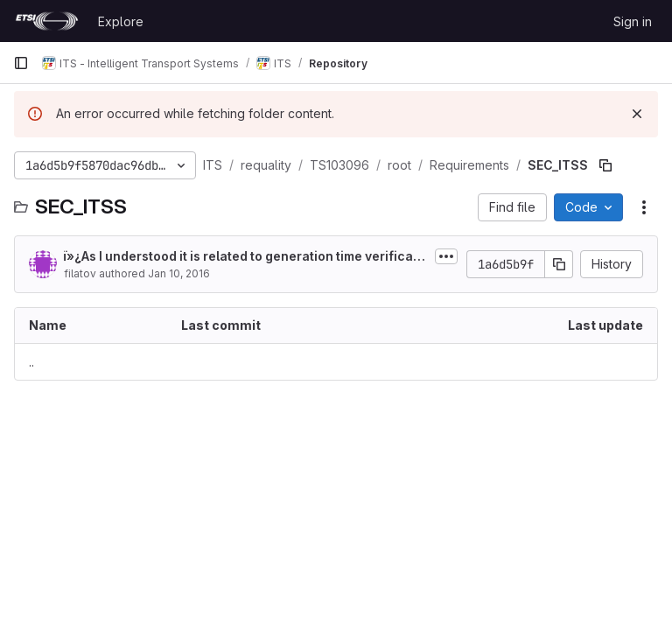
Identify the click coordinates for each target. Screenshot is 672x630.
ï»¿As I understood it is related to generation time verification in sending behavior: (242, 257)
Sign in (633, 21)
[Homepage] (47, 21)
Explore (121, 21)
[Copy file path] (605, 165)
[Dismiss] (637, 114)
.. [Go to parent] (31, 362)
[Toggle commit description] (446, 256)
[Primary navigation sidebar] (21, 63)
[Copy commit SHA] (559, 264)
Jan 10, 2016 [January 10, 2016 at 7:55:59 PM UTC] (179, 273)
